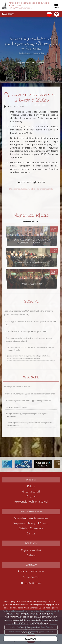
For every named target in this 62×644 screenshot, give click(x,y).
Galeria (31, 555)
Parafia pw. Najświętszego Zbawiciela (26, 5)
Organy (31, 496)
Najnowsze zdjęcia (31, 218)
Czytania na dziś (31, 550)
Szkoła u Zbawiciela (31, 528)
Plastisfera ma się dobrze (15, 405)
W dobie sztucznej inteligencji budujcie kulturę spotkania (30, 399)
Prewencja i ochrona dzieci (31, 502)
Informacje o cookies (31, 632)
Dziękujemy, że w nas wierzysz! (21, 397)
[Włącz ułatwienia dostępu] (58, 14)
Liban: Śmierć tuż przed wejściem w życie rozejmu (27, 331)
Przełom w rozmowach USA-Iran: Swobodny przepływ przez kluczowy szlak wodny (29, 325)
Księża (31, 486)
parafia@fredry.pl (33, 583)
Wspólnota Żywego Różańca (31, 523)
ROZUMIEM (30, 639)
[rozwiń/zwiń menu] (56, 5)
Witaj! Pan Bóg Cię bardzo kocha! (31, 62)
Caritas (31, 533)
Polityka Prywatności (31, 627)
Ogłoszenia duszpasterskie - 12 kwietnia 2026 (31, 97)
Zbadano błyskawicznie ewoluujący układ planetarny (28, 402)
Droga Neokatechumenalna (31, 518)
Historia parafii (31, 492)
